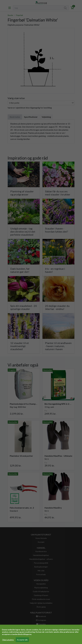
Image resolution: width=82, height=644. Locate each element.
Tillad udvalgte (8, 640)
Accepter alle (22, 640)
